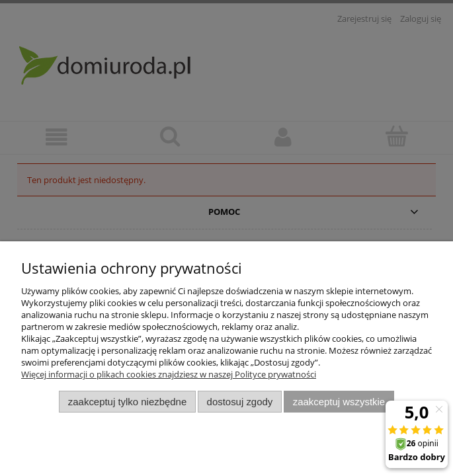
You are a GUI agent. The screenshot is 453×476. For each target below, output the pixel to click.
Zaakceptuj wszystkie (339, 402)
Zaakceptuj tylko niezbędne (127, 402)
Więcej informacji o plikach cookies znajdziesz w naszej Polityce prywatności (169, 374)
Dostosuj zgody (240, 402)
